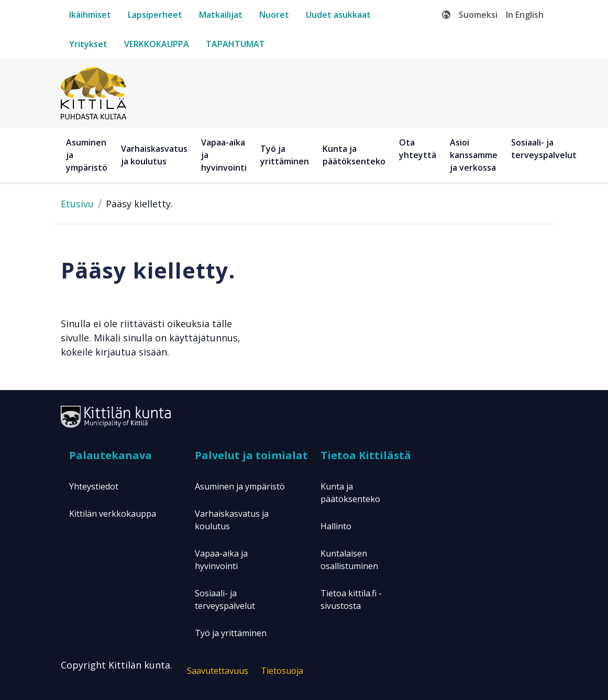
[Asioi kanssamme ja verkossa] (475, 155)
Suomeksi (478, 15)
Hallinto (336, 526)
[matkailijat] (221, 15)
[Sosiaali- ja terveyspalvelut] (545, 155)
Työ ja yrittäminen (231, 633)
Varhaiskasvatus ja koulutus (232, 520)
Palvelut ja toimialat (251, 455)
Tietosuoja (282, 671)
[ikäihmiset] (90, 15)
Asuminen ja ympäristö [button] (87, 155)
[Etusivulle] (93, 92)
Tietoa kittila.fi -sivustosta (351, 599)
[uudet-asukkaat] (338, 15)
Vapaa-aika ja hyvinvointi (221, 560)
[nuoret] (274, 15)
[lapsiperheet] (155, 15)
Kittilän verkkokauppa (113, 514)
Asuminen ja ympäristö (240, 486)
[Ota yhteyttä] (419, 155)
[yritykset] (88, 44)
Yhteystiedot (94, 486)
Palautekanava (110, 455)
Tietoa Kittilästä (366, 455)
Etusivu (77, 204)
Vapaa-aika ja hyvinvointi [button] (224, 155)
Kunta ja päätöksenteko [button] (354, 155)
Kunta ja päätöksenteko (350, 493)
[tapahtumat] (235, 44)
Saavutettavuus (218, 671)
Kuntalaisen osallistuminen (349, 560)
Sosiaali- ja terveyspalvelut (225, 599)
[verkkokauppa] (157, 44)
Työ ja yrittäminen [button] (285, 155)
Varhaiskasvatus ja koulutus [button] (154, 155)
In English (525, 15)
